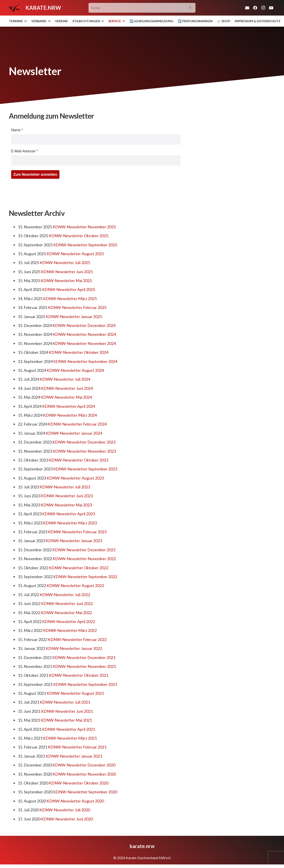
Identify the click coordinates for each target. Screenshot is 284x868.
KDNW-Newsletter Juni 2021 (67, 711)
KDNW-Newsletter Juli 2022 (65, 595)
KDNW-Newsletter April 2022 (69, 621)
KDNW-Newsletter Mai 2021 (66, 720)
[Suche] (142, 8)
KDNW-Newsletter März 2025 (70, 299)
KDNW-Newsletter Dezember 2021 (84, 657)
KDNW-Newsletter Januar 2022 (74, 648)
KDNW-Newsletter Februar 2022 (77, 639)
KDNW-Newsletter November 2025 (84, 227)
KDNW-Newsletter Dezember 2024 (84, 325)
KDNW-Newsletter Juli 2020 (65, 810)
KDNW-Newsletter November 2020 (84, 774)
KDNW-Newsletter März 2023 (70, 523)
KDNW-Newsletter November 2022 (84, 559)
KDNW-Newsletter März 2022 (70, 630)
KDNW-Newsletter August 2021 (75, 693)
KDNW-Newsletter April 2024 (69, 406)
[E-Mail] (247, 8)
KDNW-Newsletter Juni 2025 (67, 272)
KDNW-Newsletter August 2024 (75, 370)
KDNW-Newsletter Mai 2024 (66, 397)
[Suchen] (191, 8)
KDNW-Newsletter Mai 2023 (66, 505)
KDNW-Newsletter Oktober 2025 (79, 236)
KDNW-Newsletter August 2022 (75, 585)
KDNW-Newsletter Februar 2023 (77, 532)
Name (17, 130)
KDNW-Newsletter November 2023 (84, 451)
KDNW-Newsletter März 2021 (70, 738)
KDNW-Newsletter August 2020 (75, 801)
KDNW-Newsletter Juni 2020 (67, 819)
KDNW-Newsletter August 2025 (75, 254)
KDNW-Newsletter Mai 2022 (66, 613)
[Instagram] (263, 8)
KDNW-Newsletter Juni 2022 (67, 603)
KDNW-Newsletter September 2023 (85, 469)
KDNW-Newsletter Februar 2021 (77, 747)
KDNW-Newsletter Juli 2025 (65, 263)
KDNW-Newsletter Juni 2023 (67, 496)
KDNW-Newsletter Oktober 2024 (79, 352)
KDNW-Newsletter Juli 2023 (65, 487)
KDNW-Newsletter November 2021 (84, 666)
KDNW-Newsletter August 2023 (75, 478)
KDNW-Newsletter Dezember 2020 (84, 765)
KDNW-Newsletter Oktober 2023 (79, 460)
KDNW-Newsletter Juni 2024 (67, 388)
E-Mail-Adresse (24, 151)
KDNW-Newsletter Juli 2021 (65, 702)
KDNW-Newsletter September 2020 (85, 792)
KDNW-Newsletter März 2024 (70, 415)
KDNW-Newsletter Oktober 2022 (79, 568)
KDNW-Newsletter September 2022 (85, 577)
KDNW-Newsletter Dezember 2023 (84, 442)
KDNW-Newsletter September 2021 (85, 684)
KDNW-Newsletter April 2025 (69, 289)
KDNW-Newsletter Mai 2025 (66, 281)
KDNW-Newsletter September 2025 (85, 245)
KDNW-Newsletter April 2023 (69, 514)
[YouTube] (271, 8)
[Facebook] (255, 8)
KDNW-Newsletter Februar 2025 (77, 307)
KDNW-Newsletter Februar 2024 (77, 424)
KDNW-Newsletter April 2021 (69, 729)
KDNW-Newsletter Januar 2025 (74, 317)
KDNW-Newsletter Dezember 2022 (84, 550)
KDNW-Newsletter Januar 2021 (74, 756)
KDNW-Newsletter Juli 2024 (65, 379)
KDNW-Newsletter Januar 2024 (74, 433)
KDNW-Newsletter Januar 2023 (74, 541)
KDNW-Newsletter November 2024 (84, 334)
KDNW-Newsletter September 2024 (85, 361)
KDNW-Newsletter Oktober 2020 (79, 783)
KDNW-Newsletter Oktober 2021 (79, 675)
